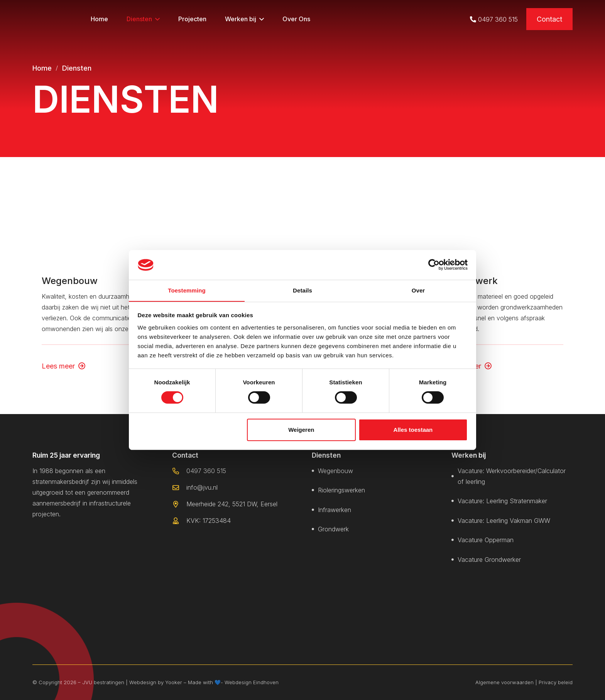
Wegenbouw (70, 280)
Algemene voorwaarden (504, 682)
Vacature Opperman (486, 540)
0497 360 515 (498, 19)
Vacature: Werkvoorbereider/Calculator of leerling (512, 476)
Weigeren (301, 430)
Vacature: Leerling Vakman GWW (504, 521)
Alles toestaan (413, 430)
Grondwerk (333, 529)
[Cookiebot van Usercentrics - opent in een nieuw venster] (434, 265)
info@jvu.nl (202, 487)
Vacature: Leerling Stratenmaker (502, 501)
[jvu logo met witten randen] (71, 545)
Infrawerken (335, 510)
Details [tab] (302, 290)
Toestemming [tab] (187, 290)
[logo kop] (53, 19)
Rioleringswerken (341, 490)
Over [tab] (418, 290)
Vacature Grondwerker (489, 560)
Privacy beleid (556, 682)
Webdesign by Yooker (156, 682)
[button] (157, 19)
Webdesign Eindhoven (252, 682)
